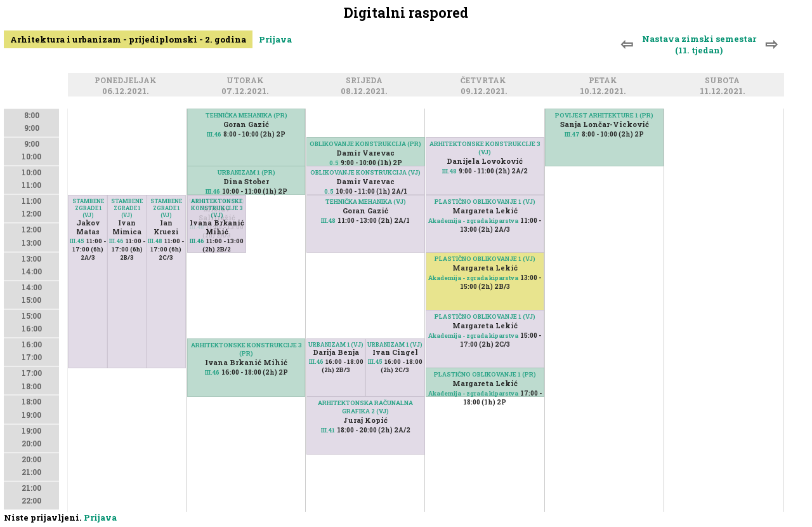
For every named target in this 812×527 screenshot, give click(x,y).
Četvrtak (485, 81)
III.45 (77, 241)
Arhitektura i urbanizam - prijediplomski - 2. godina (128, 39)
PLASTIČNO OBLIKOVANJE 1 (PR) (485, 374)
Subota (724, 81)
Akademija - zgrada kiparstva (473, 221)
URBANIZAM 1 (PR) (246, 172)
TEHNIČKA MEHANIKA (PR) (246, 115)
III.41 (328, 430)
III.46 (116, 241)
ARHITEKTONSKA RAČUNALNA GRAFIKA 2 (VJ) (365, 407)
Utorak (247, 81)
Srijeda (366, 81)
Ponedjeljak (128, 81)
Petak (605, 81)
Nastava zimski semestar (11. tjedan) (699, 44)
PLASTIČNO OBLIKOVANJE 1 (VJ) (485, 202)
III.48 (155, 241)
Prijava (275, 39)
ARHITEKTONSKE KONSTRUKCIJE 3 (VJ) (217, 208)
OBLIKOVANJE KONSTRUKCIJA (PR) (365, 144)
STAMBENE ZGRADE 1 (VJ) (166, 208)
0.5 (334, 163)
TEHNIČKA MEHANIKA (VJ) (366, 202)
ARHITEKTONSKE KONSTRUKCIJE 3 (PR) (246, 349)
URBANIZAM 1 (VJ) (336, 344)
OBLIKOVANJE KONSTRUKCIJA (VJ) (365, 172)
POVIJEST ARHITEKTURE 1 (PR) (604, 115)
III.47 (572, 134)
